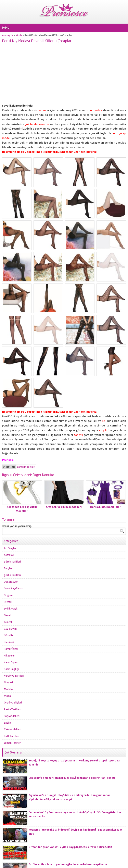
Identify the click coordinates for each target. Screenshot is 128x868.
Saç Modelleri (12, 716)
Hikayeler (9, 656)
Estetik (8, 602)
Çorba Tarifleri (12, 575)
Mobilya (9, 689)
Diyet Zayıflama (13, 588)
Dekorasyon (11, 582)
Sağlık (7, 723)
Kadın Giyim (11, 662)
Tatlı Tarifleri (11, 736)
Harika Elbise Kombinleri (106, 507)
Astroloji (9, 555)
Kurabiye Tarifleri (14, 676)
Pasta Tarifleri (12, 709)
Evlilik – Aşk (11, 609)
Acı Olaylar (10, 548)
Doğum (8, 595)
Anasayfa (8, 35)
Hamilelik (9, 642)
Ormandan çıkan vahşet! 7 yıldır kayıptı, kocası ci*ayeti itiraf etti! (70, 847)
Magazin (9, 682)
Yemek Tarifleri (13, 743)
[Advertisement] (64, 75)
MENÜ (6, 28)
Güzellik (9, 635)
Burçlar (8, 568)
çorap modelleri (26, 467)
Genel (7, 615)
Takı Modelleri (12, 729)
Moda (19, 35)
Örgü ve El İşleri (13, 703)
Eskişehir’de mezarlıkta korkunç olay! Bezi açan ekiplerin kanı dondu (72, 778)
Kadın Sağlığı (11, 669)
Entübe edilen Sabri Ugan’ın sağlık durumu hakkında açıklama (68, 864)
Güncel (8, 622)
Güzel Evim (10, 629)
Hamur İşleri (11, 649)
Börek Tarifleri (12, 562)
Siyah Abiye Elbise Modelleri (64, 507)
